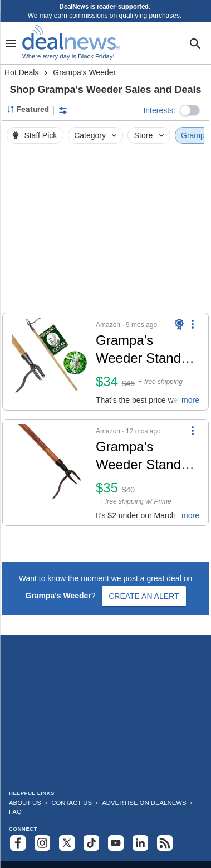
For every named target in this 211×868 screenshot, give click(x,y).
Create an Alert (144, 596)
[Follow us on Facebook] (18, 843)
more (190, 400)
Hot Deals (21, 72)
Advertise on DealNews (144, 803)
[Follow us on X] (67, 843)
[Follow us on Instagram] (42, 843)
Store (150, 135)
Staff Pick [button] (34, 135)
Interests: (159, 110)
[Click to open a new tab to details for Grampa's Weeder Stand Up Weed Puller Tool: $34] (49, 362)
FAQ (15, 812)
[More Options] (193, 324)
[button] (190, 110)
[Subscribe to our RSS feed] (165, 843)
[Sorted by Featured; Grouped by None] (28, 109)
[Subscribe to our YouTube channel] (116, 843)
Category (96, 135)
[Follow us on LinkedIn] (140, 843)
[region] (105, 231)
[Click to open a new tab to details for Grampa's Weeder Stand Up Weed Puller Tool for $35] (49, 472)
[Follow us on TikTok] (91, 843)
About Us (25, 803)
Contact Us (72, 803)
